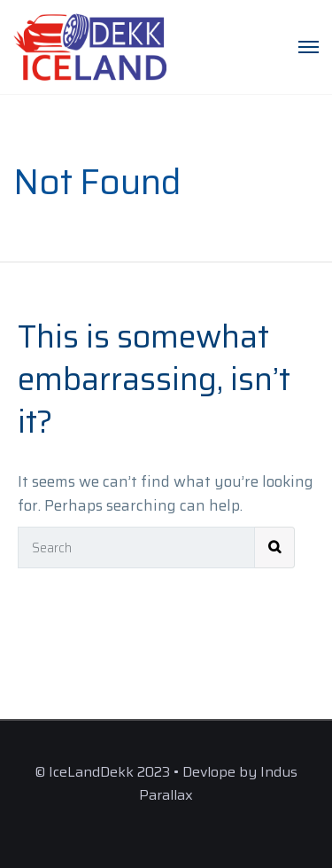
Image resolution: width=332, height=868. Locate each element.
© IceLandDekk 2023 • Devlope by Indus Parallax (166, 783)
